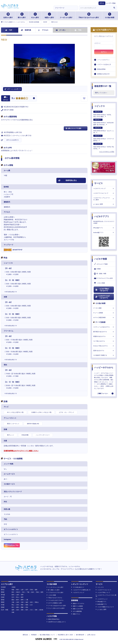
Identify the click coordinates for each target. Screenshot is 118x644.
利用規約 (34, 635)
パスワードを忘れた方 (104, 64)
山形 (22, 590)
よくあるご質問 (104, 204)
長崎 (22, 610)
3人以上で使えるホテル (104, 346)
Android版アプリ (104, 233)
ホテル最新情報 (76, 611)
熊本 (27, 610)
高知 (27, 607)
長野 (22, 595)
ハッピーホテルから (104, 367)
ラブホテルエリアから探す (104, 278)
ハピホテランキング (104, 188)
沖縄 (13, 612)
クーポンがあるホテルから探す (56, 606)
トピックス (100, 106)
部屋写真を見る (68, 180)
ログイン (104, 52)
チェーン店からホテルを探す (56, 608)
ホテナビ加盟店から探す (54, 603)
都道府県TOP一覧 (103, 86)
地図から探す (49, 16)
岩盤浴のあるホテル (104, 336)
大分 (31, 610)
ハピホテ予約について (103, 592)
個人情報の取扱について (47, 635)
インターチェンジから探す (55, 587)
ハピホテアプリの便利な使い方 (81, 590)
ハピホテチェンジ (102, 599)
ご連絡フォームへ (103, 393)
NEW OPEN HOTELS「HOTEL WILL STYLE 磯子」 (102, 114)
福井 (22, 597)
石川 (13, 597)
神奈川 (18, 592)
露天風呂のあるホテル (104, 332)
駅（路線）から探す (53, 590)
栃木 (33, 592)
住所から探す (8, 16)
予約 (78, 30)
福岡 (13, 610)
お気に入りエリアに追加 (73, 128)
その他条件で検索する (104, 355)
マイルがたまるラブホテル (55, 600)
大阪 (13, 602)
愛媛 (22, 607)
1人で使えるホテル (104, 341)
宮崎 (36, 610)
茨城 (37, 592)
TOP (9, 30)
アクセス (43, 30)
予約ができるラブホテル (54, 598)
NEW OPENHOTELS (53, 619)
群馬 (42, 592)
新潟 (13, 595)
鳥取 (22, 605)
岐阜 (17, 600)
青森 (13, 590)
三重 (27, 600)
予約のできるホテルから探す (89, 16)
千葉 (28, 592)
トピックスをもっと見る (107, 152)
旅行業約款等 (80, 635)
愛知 (13, 600)
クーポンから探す (66, 16)
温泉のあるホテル (104, 351)
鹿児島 (41, 610)
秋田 (17, 590)
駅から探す (22, 16)
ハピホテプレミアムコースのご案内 (104, 199)
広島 (17, 605)
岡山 (13, 605)
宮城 (31, 590)
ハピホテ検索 (101, 259)
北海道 (13, 587)
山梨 (17, 595)
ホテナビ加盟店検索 (104, 317)
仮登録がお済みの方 (103, 74)
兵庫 (17, 602)
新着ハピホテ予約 (77, 609)
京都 (22, 602)
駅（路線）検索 (100, 274)
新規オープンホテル (78, 604)
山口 (31, 605)
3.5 (13, 98)
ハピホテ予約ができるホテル (102, 290)
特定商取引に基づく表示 (65, 635)
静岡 (22, 600)
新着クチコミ (76, 614)
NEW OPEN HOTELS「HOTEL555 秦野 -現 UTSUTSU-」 (103, 122)
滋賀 (27, 602)
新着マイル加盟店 (77, 606)
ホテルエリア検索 (101, 264)
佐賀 (17, 610)
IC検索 (97, 269)
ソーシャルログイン (103, 60)
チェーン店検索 (104, 313)
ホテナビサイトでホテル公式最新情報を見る (17, 120)
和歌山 (37, 602)
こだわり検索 (99, 283)
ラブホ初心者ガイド (78, 587)
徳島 (17, 607)
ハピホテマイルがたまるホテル (102, 297)
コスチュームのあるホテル (104, 327)
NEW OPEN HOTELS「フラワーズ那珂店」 (104, 138)
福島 (36, 590)
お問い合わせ (91, 635)
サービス (99, 183)
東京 (13, 592)
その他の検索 (110, 16)
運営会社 (25, 635)
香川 (13, 607)
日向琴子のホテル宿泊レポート (56, 622)
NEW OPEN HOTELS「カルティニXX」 (104, 130)
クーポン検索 (104, 308)
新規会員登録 (101, 69)
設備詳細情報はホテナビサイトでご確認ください (21, 451)
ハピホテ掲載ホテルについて (105, 607)
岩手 (27, 590)
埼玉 (23, 592)
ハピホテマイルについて (104, 193)
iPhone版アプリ (104, 228)
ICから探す (35, 16)
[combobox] (95, 8)
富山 (17, 597)
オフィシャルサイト (13, 140)
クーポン (61, 30)
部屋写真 (26, 30)
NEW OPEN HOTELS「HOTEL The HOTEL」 (104, 146)
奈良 (31, 602)
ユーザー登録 (111, 3)
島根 (27, 605)
